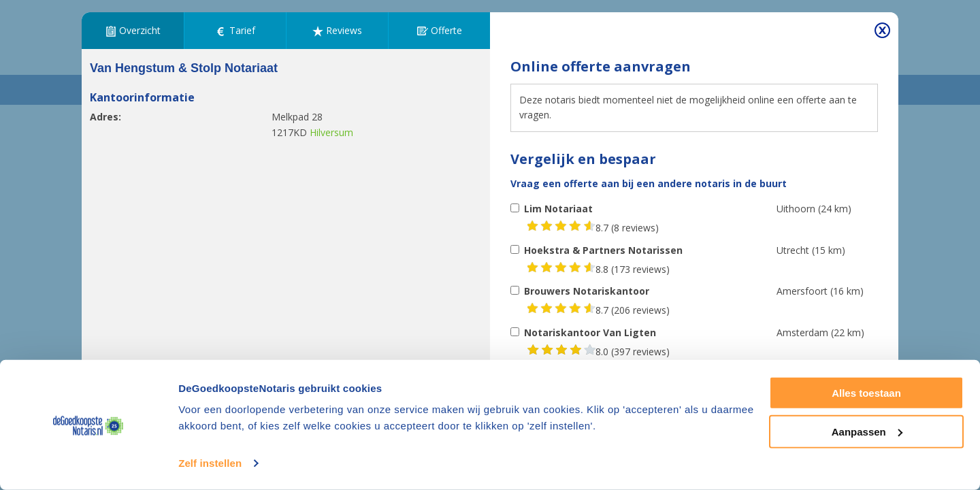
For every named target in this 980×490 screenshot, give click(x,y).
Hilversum (331, 132)
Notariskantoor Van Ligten (590, 332)
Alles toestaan (866, 393)
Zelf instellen (210, 463)
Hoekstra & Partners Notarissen (603, 250)
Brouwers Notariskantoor (587, 291)
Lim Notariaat (558, 209)
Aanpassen (867, 431)
